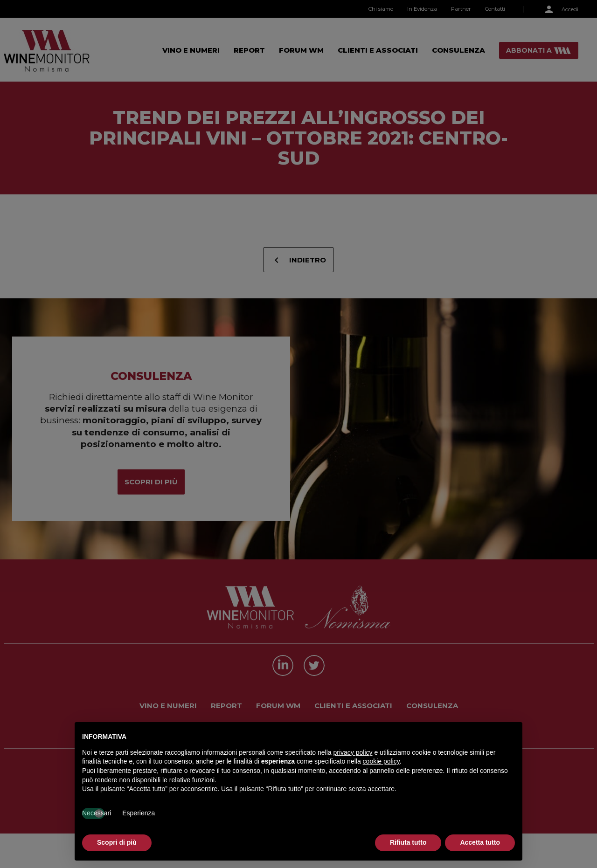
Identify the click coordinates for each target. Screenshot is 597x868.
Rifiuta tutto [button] (408, 842)
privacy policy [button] (353, 752)
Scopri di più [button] (117, 842)
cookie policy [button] (381, 761)
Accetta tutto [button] (480, 842)
